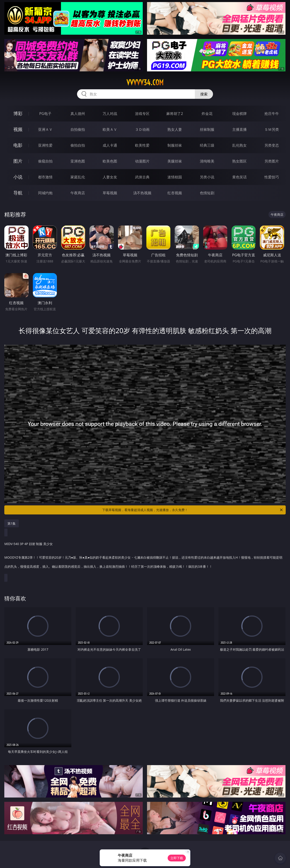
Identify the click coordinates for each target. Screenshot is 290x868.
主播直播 (239, 129)
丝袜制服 (207, 129)
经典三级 (207, 145)
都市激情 (45, 177)
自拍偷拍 (78, 129)
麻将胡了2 (175, 114)
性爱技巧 (272, 177)
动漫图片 (142, 161)
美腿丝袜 (175, 161)
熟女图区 (239, 161)
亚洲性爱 (45, 145)
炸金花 (207, 114)
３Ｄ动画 (142, 129)
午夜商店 (78, 193)
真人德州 (78, 114)
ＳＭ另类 (272, 129)
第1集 (12, 523)
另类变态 (272, 145)
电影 (18, 145)
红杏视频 (175, 193)
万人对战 (110, 114)
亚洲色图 (78, 161)
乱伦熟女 (239, 145)
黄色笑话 (239, 177)
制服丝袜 (175, 145)
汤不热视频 (142, 193)
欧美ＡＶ (110, 129)
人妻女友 (110, 177)
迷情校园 (175, 177)
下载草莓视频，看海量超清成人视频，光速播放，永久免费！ (193, 510)
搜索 (204, 94)
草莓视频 (110, 193)
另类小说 (207, 177)
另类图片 (272, 161)
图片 (18, 161)
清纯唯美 (207, 161)
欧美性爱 (142, 145)
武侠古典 (142, 177)
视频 (18, 129)
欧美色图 (110, 161)
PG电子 (45, 114)
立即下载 (177, 858)
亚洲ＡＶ (45, 129)
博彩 (18, 113)
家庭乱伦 (78, 177)
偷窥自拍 (45, 161)
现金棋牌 (239, 114)
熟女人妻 (175, 129)
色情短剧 (207, 193)
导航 (18, 193)
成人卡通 (110, 145)
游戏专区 (142, 114)
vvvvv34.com (145, 82)
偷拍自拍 (78, 145)
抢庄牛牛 (272, 114)
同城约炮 (45, 193)
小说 (18, 177)
